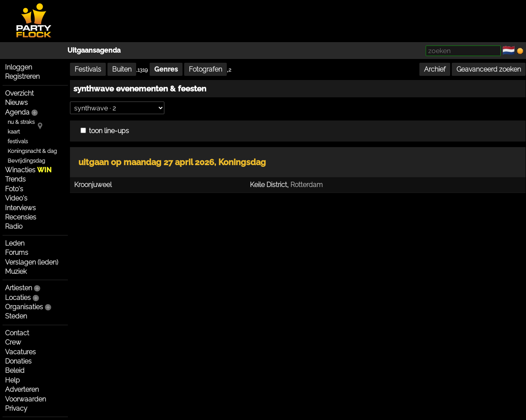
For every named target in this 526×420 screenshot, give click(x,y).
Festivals (88, 69)
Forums (17, 253)
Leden (15, 243)
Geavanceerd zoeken (489, 69)
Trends (15, 179)
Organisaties (24, 307)
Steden (16, 316)
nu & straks (21, 122)
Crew (13, 342)
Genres (166, 69)
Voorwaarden (25, 399)
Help (12, 380)
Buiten (122, 69)
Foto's (14, 189)
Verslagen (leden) (32, 262)
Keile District (268, 185)
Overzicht (19, 93)
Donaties (18, 361)
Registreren (22, 76)
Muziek (16, 272)
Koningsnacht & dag (32, 151)
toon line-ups (105, 131)
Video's (16, 198)
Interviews (20, 208)
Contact (17, 333)
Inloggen (19, 67)
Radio (14, 226)
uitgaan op (146, 162)
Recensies (21, 217)
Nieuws (16, 103)
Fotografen (205, 69)
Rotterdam (307, 185)
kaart (14, 132)
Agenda (17, 112)
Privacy (16, 408)
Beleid (15, 371)
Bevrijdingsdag (26, 161)
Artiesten (19, 288)
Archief (435, 69)
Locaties (18, 298)
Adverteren (22, 389)
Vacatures (20, 352)
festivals (18, 141)
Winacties (28, 170)
